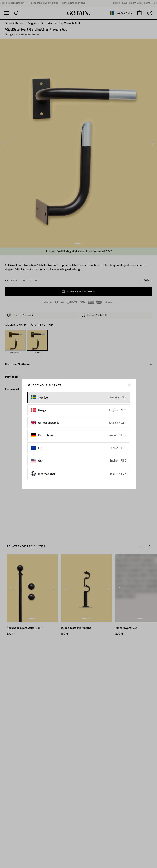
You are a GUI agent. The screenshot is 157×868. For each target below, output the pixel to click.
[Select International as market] (79, 474)
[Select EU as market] (79, 448)
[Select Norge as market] (79, 410)
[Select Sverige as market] (79, 397)
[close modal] (129, 385)
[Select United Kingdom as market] (79, 423)
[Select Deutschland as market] (79, 435)
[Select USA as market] (79, 461)
